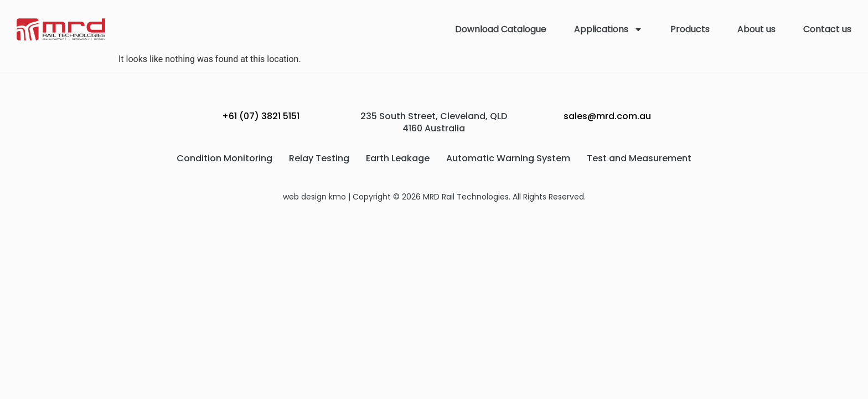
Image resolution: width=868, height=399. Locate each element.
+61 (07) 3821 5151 (261, 116)
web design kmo (314, 197)
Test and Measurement (639, 158)
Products (690, 29)
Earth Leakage (398, 158)
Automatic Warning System (508, 158)
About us (756, 29)
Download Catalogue (501, 29)
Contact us (827, 29)
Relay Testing (319, 158)
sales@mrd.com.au (607, 116)
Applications (608, 29)
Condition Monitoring (224, 158)
